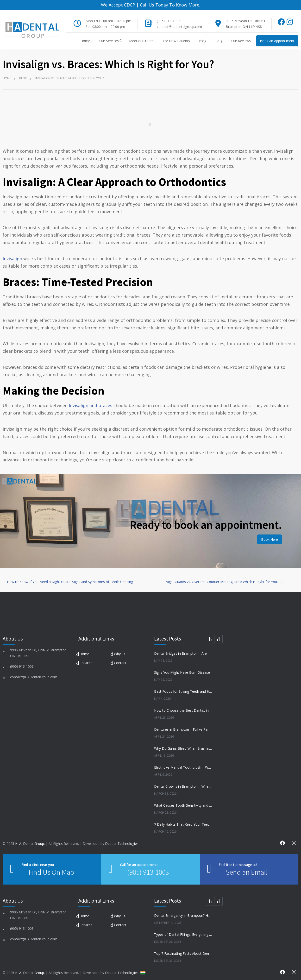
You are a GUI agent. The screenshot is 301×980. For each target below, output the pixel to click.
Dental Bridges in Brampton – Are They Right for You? (183, 650)
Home (85, 37)
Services (86, 659)
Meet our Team (141, 37)
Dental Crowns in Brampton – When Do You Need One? (183, 783)
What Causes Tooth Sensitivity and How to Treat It (183, 802)
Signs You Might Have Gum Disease (182, 669)
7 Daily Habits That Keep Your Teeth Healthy (183, 821)
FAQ (219, 37)
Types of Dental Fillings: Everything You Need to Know (183, 931)
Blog (203, 37)
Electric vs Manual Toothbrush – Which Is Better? (183, 764)
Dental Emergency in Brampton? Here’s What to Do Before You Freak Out (183, 912)
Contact (120, 659)
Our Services (109, 37)
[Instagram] (290, 20)
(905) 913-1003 (169, 17)
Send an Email (238, 869)
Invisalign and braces (91, 402)
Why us (120, 650)
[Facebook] (281, 20)
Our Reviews (241, 37)
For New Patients (176, 37)
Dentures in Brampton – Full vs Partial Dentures (183, 726)
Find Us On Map (51, 869)
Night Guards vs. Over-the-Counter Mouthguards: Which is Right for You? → (224, 578)
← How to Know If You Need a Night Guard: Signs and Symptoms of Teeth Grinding (68, 578)
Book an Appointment (277, 37)
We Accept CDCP (118, 5)
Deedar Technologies (122, 840)
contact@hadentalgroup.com (179, 23)
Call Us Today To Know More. (169, 5)
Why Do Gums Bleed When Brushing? (183, 745)
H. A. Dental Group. (30, 840)
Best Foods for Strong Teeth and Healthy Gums (183, 688)
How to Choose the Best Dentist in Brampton (183, 707)
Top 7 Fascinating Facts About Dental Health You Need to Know (183, 950)
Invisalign (12, 255)
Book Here (270, 536)
